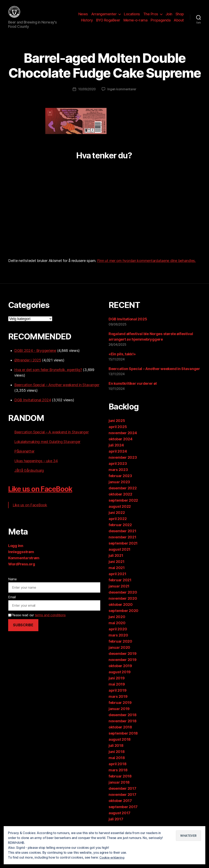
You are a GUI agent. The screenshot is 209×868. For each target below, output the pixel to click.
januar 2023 (119, 488)
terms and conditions (50, 621)
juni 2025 (117, 427)
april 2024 (118, 457)
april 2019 (117, 696)
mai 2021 (117, 574)
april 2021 (117, 580)
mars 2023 (118, 476)
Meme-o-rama (136, 23)
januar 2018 (119, 788)
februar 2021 (120, 586)
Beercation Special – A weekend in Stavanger (51, 438)
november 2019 (123, 666)
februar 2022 (120, 531)
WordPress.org (22, 570)
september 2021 (123, 549)
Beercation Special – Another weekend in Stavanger (57, 391)
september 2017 (123, 813)
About (179, 23)
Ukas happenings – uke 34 (36, 467)
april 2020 (118, 635)
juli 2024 (116, 451)
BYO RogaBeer (108, 23)
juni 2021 (117, 568)
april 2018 (117, 770)
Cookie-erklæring (113, 858)
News (83, 17)
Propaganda (161, 23)
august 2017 (120, 819)
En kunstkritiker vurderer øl (133, 390)
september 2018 (123, 739)
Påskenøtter (24, 457)
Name (12, 585)
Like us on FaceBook (46, 495)
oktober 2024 (121, 445)
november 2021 (122, 543)
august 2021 (120, 555)
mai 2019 (117, 690)
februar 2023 (120, 482)
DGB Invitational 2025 (128, 325)
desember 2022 (123, 494)
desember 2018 (123, 721)
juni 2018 (117, 758)
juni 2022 (117, 518)
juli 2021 (116, 561)
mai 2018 (117, 764)
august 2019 (120, 678)
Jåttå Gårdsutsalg (29, 477)
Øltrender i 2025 (28, 366)
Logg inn (16, 552)
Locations (132, 17)
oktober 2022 (120, 500)
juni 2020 (117, 623)
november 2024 (123, 439)
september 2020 (123, 617)
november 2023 (123, 463)
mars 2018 (118, 776)
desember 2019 (123, 659)
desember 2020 (123, 598)
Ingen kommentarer (122, 95)
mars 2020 (118, 641)
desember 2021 (122, 537)
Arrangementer (104, 17)
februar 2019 (120, 709)
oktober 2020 (121, 610)
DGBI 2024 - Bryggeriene (35, 357)
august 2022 (120, 512)
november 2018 (123, 727)
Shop (180, 17)
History (87, 23)
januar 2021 (119, 592)
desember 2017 (122, 794)
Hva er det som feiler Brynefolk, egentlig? (48, 376)
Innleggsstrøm (21, 558)
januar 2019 (119, 715)
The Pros (151, 17)
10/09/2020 (87, 95)
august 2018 (120, 745)
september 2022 (123, 506)
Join (169, 17)
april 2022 (118, 525)
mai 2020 (117, 629)
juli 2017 (116, 825)
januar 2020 (119, 653)
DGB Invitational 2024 (33, 406)
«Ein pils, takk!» (122, 360)
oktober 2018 (120, 733)
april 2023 (118, 469)
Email (12, 603)
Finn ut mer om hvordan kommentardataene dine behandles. (146, 267)
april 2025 (118, 433)
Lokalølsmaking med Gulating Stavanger (47, 448)
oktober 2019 (120, 672)
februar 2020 (120, 647)
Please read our (37, 621)
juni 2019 (117, 684)
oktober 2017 (120, 807)
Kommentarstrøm (24, 564)
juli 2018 (116, 751)
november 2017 (122, 800)
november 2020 (123, 604)
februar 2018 (120, 782)
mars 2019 (118, 702)
